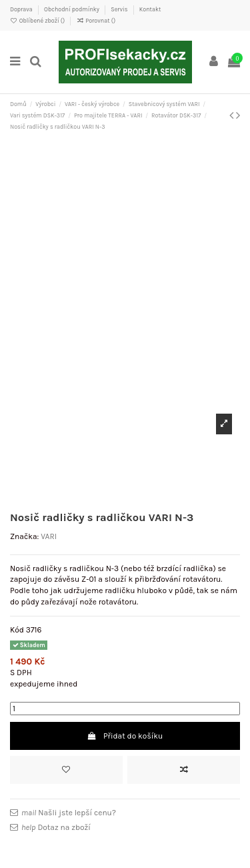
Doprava (22, 9)
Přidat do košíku (125, 736)
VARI (49, 536)
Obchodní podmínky (72, 9)
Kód (17, 630)
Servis (120, 9)
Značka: (24, 536)
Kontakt (150, 9)
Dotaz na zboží (56, 827)
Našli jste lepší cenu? (69, 813)
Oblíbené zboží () (38, 21)
